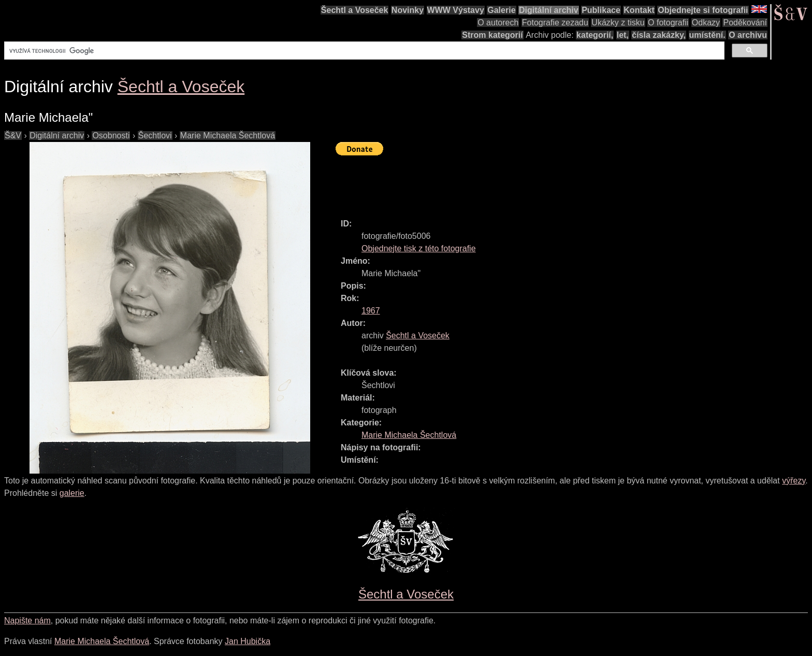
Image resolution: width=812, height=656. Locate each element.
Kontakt (639, 10)
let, (623, 35)
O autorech (498, 23)
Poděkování (745, 23)
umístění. (707, 35)
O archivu (748, 35)
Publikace (601, 10)
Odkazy (706, 23)
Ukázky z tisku (618, 23)
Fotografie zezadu (555, 23)
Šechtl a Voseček (355, 10)
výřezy (794, 481)
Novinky (408, 10)
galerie (72, 493)
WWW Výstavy (456, 10)
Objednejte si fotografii (703, 10)
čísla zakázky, (659, 35)
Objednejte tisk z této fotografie (419, 248)
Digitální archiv (549, 10)
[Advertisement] (524, 182)
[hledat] (363, 51)
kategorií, (595, 35)
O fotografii (668, 23)
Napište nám (27, 621)
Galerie (501, 10)
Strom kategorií (492, 35)
